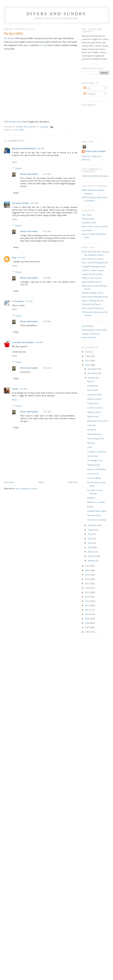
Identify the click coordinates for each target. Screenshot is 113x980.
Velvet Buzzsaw (94, 434)
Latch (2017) (93, 474)
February (92, 556)
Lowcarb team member (23, 342)
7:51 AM (29, 301)
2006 (88, 632)
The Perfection (94, 465)
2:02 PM (39, 342)
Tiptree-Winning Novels (92, 301)
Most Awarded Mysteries (93, 308)
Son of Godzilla (94, 478)
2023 (88, 361)
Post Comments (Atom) (26, 488)
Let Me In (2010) (95, 408)
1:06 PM (47, 278)
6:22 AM (47, 174)
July (90, 534)
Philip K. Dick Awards (92, 278)
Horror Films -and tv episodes (95, 226)
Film (15, 130)
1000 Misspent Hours (13, 122)
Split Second (93, 416)
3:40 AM (40, 148)
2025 (88, 352)
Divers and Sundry (56, 14)
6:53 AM (21, 257)
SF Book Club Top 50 (91, 304)
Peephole (91, 498)
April (90, 547)
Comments (90, 94)
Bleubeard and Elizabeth (24, 148)
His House (92, 430)
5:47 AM (47, 412)
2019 (88, 575)
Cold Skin (92, 425)
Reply (15, 162)
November (93, 373)
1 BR (89, 447)
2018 (88, 579)
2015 (88, 592)
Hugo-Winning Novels (92, 282)
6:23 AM (47, 231)
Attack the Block (95, 395)
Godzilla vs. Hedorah (97, 452)
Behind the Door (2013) (98, 421)
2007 (88, 627)
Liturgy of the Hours (91, 334)
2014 (88, 597)
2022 (88, 365)
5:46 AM (47, 368)
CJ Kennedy (18, 301)
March (91, 552)
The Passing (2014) (96, 438)
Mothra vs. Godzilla (96, 502)
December (93, 369)
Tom (14, 257)
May (90, 543)
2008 (88, 623)
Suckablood (92, 386)
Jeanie (15, 389)
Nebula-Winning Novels (93, 293)
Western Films (88, 219)
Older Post (73, 482)
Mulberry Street (94, 412)
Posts (87, 88)
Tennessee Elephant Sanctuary (95, 176)
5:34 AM (34, 203)
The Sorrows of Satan (97, 520)
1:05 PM (47, 321)
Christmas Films (89, 222)
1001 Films (87, 215)
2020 (88, 570)
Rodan (90, 507)
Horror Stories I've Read (93, 259)
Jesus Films (87, 230)
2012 (88, 605)
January (91, 560)
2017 (88, 583)
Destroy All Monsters (97, 469)
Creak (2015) (93, 403)
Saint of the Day (89, 337)
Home (41, 482)
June (90, 539)
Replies (19, 168)
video (22, 130)
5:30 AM (23, 389)
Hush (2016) (93, 390)
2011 (88, 610)
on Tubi (43, 45)
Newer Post (9, 482)
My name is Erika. (21, 203)
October (91, 378)
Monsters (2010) (94, 399)
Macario (91, 381)
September (93, 525)
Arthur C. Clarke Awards (93, 270)
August (91, 530)
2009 (88, 619)
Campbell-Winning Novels (94, 266)
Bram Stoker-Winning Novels (95, 297)
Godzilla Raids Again (97, 511)
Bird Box (91, 443)
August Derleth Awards (92, 274)
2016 (88, 588)
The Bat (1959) (94, 515)
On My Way (93, 456)
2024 (88, 356)
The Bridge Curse (95, 460)
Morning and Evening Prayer (95, 330)
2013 (88, 601)
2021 (88, 566)
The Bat (7, 38)
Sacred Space (88, 326)
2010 (88, 614)
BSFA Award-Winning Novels (95, 263)
